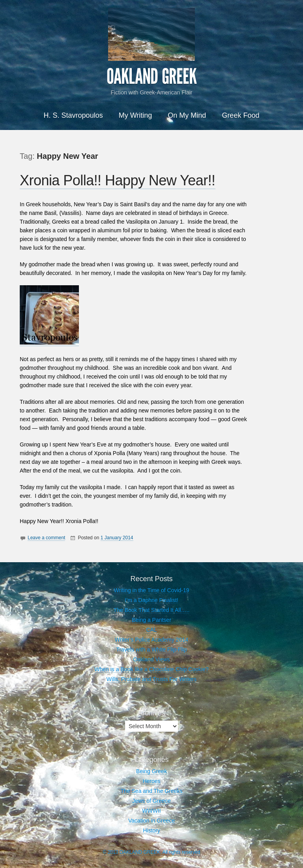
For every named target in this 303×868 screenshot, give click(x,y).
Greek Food (240, 115)
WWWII (151, 811)
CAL (151, 630)
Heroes (151, 781)
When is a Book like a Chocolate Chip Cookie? (151, 669)
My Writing (136, 115)
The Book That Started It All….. (152, 610)
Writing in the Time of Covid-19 (151, 590)
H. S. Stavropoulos (73, 115)
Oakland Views (151, 659)
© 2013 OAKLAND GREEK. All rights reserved (152, 852)
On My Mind (187, 115)
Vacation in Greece (151, 821)
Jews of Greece (151, 801)
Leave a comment (46, 538)
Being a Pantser (151, 620)
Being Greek (151, 771)
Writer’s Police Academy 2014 (151, 640)
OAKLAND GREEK (151, 77)
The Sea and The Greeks (152, 791)
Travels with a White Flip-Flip (151, 650)
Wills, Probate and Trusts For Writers (151, 679)
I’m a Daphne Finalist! (151, 600)
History (151, 830)
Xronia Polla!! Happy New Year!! (118, 180)
